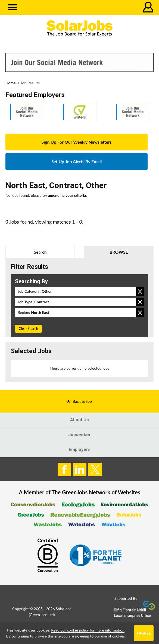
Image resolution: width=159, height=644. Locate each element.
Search (40, 252)
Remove (140, 291)
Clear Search (28, 329)
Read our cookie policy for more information (88, 630)
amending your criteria (67, 195)
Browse (119, 252)
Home (11, 83)
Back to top (82, 401)
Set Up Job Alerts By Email (77, 161)
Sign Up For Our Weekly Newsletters (76, 142)
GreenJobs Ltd (42, 615)
